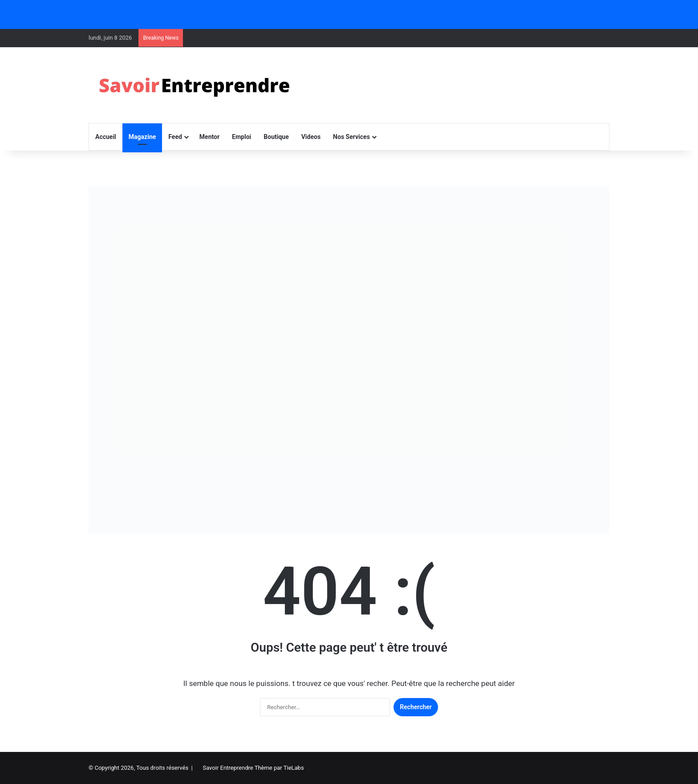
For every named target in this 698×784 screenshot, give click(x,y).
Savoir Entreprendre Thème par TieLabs (253, 768)
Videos (311, 137)
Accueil (106, 137)
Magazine (142, 137)
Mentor (209, 137)
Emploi (241, 137)
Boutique (276, 137)
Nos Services (351, 137)
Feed (175, 137)
